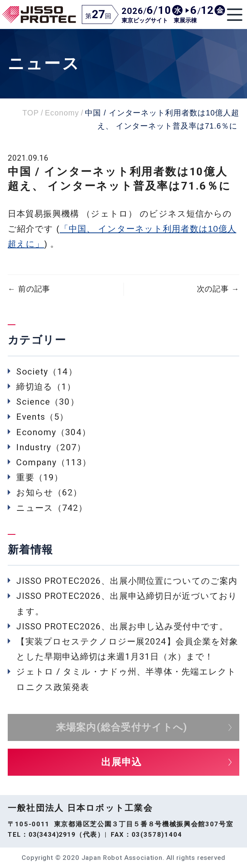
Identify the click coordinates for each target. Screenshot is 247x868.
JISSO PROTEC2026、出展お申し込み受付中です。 (122, 626)
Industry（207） (51, 447)
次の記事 (218, 289)
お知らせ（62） (49, 492)
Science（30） (47, 402)
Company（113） (53, 462)
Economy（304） (53, 432)
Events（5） (42, 417)
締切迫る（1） (46, 387)
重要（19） (40, 477)
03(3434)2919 (52, 834)
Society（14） (47, 371)
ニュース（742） (52, 508)
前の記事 (29, 289)
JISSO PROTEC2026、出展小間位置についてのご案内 (127, 581)
